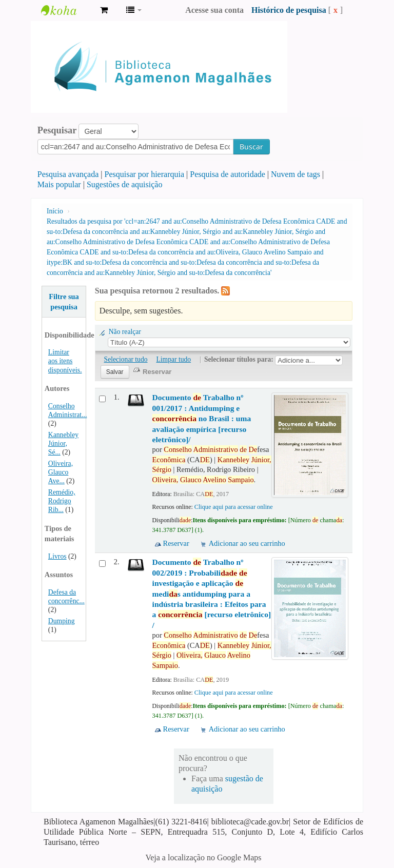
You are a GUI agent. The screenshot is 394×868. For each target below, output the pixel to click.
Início (55, 211)
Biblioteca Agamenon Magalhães (67, 10)
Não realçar (125, 332)
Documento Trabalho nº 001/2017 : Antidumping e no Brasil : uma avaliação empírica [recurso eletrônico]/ (202, 418)
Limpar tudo (174, 359)
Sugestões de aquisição (125, 184)
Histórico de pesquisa (289, 10)
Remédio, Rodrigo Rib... (62, 501)
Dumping (62, 621)
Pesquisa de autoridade (228, 174)
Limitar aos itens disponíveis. (65, 361)
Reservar (176, 543)
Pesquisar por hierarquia (145, 174)
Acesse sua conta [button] (214, 10)
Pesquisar (57, 130)
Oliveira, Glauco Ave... (61, 472)
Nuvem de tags (295, 174)
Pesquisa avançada (68, 174)
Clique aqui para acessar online (234, 507)
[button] (104, 10)
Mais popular (59, 184)
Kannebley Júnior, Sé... (63, 443)
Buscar (251, 146)
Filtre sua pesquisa (64, 302)
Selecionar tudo (126, 359)
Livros (57, 556)
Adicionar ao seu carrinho (247, 543)
